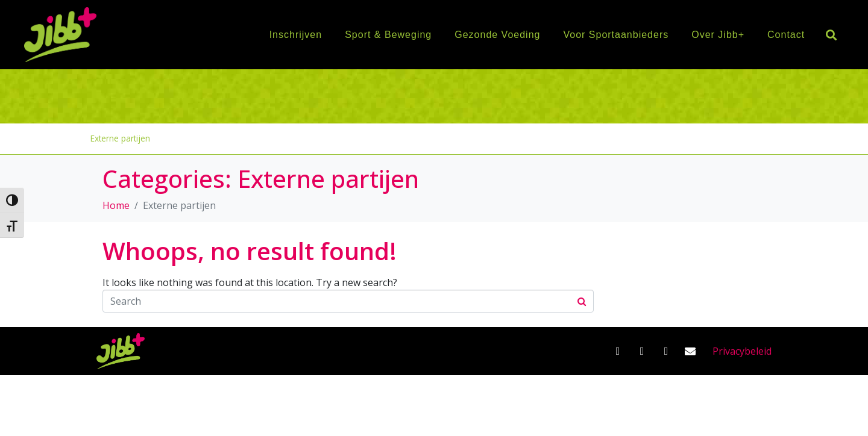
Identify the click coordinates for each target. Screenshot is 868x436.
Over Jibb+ (718, 35)
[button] (831, 35)
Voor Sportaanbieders (616, 35)
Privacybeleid (742, 351)
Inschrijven (296, 35)
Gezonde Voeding (497, 35)
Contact (786, 35)
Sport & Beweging (388, 35)
